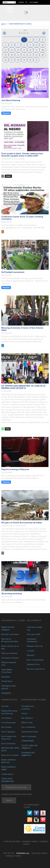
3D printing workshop (12, 594)
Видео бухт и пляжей (10, 755)
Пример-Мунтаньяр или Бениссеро (9, 712)
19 (6, 55)
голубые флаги (7, 774)
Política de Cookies (39, 853)
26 (6, 60)
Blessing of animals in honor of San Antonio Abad (22, 329)
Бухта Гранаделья (8, 743)
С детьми (31, 651)
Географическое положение (28, 707)
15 (24, 50)
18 (43, 50)
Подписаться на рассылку (16, 787)
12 (6, 50)
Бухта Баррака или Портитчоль (9, 738)
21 (18, 55)
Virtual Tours (7, 681)
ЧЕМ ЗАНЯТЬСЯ (34, 620)
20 (12, 55)
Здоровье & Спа (33, 664)
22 (24, 55)
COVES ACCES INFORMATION (8, 780)
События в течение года (34, 628)
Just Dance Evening (11, 100)
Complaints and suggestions (28, 754)
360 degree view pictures (8, 687)
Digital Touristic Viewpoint (8, 628)
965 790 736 (9, 853)
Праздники (6, 677)
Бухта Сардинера (8, 732)
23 (30, 55)
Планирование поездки (34, 700)
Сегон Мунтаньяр (8, 722)
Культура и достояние (10, 634)
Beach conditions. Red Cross (9, 761)
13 (12, 50)
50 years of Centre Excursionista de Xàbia (22, 523)
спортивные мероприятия (32, 640)
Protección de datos (12, 841)
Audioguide (6, 693)
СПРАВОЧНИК (28, 741)
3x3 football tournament (13, 272)
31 (36, 60)
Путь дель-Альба (34, 634)
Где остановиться (28, 727)
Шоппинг (31, 655)
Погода (24, 713)
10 (36, 45)
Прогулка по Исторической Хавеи (10, 640)
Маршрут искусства (35, 646)
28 (18, 60)
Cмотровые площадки (10, 658)
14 (18, 50)
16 (30, 50)
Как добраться (27, 718)
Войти (9, 800)
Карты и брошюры (29, 736)
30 (30, 60)
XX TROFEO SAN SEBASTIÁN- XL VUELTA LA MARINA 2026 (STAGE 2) (23, 387)
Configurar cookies (30, 841)
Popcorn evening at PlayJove (15, 469)
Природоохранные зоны (9, 664)
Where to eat (27, 722)
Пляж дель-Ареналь (9, 653)
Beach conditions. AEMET (9, 768)
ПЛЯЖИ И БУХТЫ (9, 700)
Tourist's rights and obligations (29, 747)
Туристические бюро (30, 732)
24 (36, 55)
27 (12, 60)
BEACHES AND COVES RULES (10, 749)
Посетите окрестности (36, 669)
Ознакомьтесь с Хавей (13, 620)
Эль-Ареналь (7, 718)
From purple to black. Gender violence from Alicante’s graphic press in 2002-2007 (22, 155)
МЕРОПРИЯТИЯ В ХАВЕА (20, 24)
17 (36, 50)
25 (43, 55)
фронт (4, 24)
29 (24, 60)
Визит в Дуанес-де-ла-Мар (10, 647)
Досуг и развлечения (35, 660)
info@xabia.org (22, 853)
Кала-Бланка (6, 727)
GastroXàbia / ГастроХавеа (7, 671)
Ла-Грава (5, 706)
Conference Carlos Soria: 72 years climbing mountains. (22, 218)
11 (43, 45)
